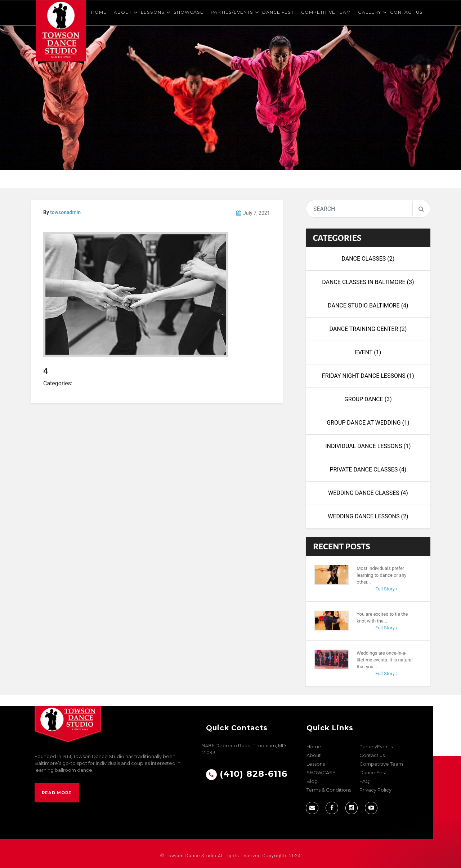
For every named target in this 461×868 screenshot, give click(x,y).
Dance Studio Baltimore (368, 305)
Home (99, 12)
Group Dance (368, 399)
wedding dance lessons (368, 516)
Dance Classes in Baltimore (368, 282)
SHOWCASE (189, 12)
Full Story (386, 589)
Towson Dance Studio (191, 856)
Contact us (406, 12)
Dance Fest (278, 12)
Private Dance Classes (368, 470)
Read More (57, 793)
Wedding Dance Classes (368, 493)
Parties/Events (232, 12)
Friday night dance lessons (368, 376)
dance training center (368, 329)
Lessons (153, 12)
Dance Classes (368, 259)
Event (368, 352)
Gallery (370, 12)
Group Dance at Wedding (368, 423)
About (123, 12)
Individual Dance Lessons (368, 446)
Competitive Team (326, 12)
